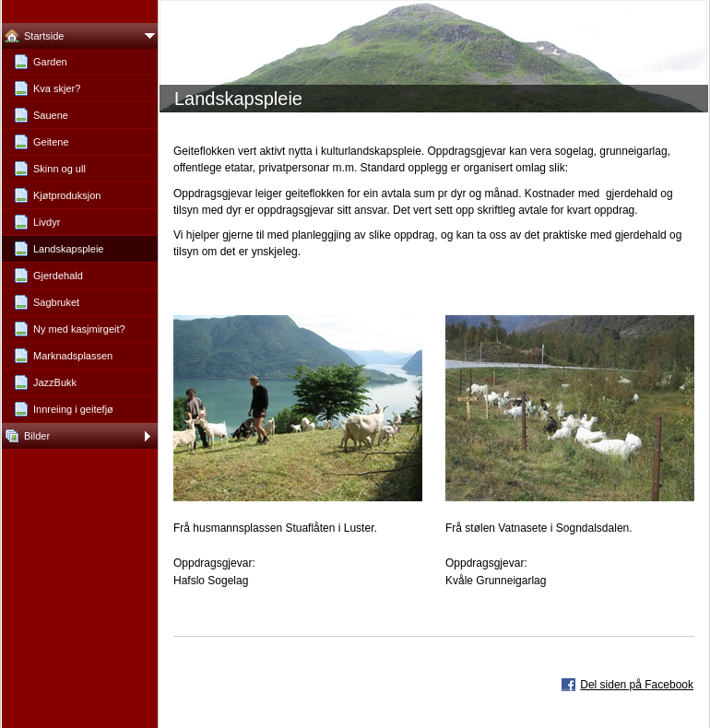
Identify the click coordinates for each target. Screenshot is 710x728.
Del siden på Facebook (637, 685)
